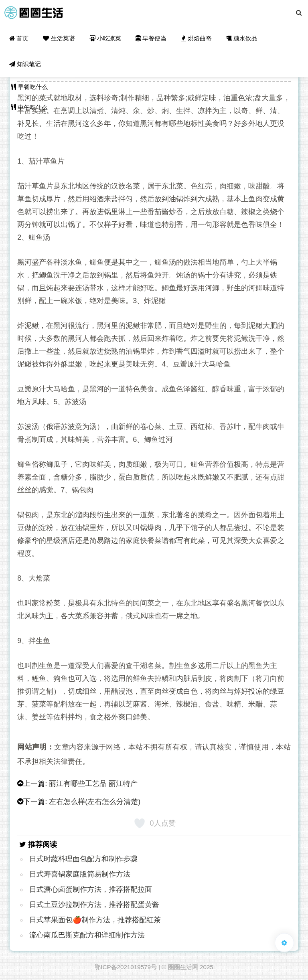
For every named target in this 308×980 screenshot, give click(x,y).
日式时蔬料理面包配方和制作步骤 (83, 859)
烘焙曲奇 (197, 38)
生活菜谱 (59, 38)
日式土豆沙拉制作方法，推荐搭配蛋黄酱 (94, 905)
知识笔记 (25, 64)
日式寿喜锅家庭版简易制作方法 (80, 874)
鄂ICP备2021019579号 (126, 967)
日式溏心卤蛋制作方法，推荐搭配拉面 (91, 889)
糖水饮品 (242, 38)
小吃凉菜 (105, 38)
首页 (19, 38)
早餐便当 (151, 38)
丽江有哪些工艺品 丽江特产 (93, 784)
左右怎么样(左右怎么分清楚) (95, 802)
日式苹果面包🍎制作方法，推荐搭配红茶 (95, 920)
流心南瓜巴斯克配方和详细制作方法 (87, 935)
